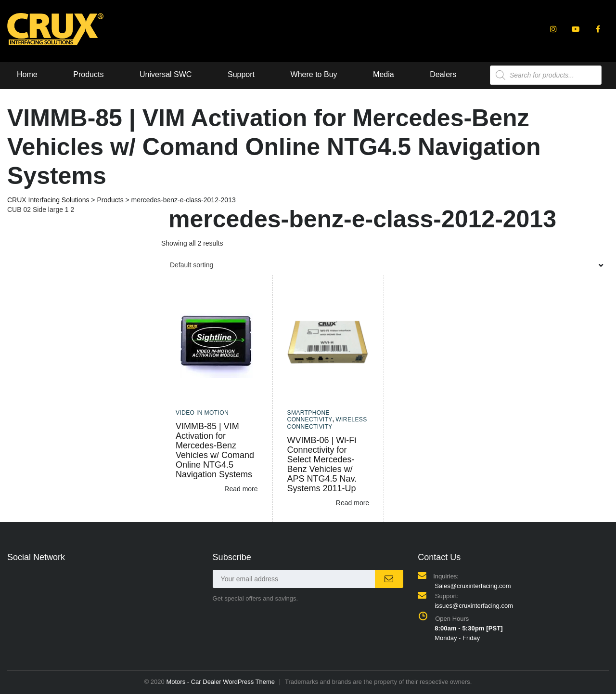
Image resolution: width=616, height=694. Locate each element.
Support (241, 74)
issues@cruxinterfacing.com (474, 606)
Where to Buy (314, 74)
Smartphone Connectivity (310, 416)
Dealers (443, 74)
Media (384, 74)
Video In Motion (202, 413)
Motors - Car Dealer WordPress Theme (220, 682)
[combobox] (385, 265)
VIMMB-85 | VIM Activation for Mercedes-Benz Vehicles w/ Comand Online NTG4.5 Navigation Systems (215, 450)
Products (88, 74)
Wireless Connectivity (327, 423)
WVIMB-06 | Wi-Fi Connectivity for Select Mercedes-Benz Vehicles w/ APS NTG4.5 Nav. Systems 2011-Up (322, 464)
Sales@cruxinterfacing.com (473, 586)
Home (27, 74)
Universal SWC (166, 74)
